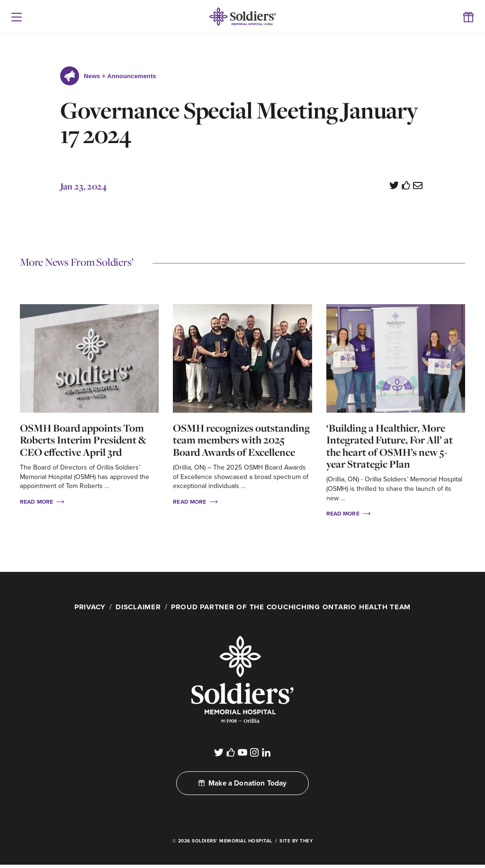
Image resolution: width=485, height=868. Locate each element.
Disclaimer (134, 607)
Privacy (84, 607)
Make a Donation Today (242, 786)
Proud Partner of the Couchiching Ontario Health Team (293, 607)
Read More (42, 502)
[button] (17, 17)
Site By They (296, 844)
